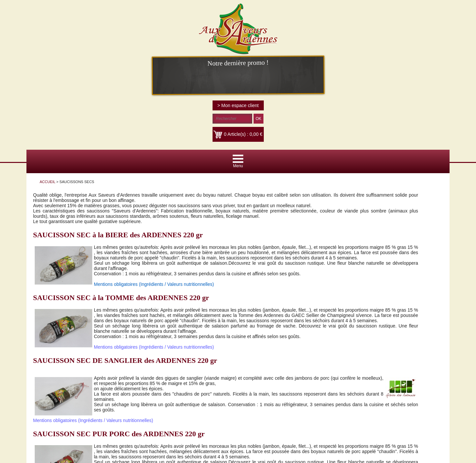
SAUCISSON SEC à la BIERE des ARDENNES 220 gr (118, 235)
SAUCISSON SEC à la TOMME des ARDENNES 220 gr (121, 298)
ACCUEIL (47, 182)
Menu (238, 166)
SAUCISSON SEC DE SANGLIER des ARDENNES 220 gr (125, 360)
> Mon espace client (238, 105)
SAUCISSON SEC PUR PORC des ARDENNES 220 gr (119, 434)
